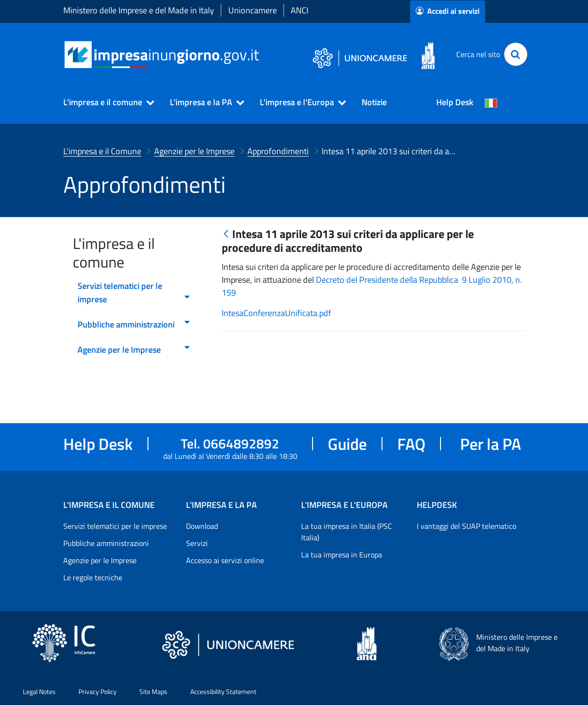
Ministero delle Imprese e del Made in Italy (139, 10)
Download (202, 526)
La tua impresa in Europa (342, 555)
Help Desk (455, 102)
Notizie (374, 102)
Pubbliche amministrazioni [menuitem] (134, 324)
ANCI (299, 10)
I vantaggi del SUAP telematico (466, 526)
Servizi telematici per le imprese (115, 526)
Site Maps (153, 691)
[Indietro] (226, 234)
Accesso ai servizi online (225, 560)
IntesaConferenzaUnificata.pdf (276, 313)
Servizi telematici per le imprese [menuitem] (134, 293)
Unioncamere (253, 10)
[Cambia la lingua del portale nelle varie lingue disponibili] (491, 102)
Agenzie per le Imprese (100, 560)
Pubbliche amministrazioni (106, 543)
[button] (105, 102)
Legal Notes (39, 691)
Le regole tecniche (93, 577)
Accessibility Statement (223, 691)
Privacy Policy (98, 691)
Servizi (197, 543)
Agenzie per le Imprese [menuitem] (134, 350)
